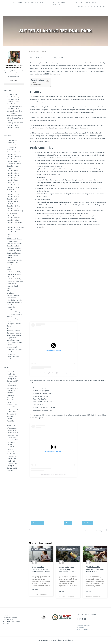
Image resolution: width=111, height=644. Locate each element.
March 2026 (11, 374)
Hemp (9, 269)
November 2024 (13, 409)
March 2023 (11, 454)
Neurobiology (12, 307)
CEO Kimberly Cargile (14, 239)
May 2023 (10, 449)
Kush (9, 291)
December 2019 (12, 468)
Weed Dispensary (13, 357)
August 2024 (11, 416)
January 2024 (11, 430)
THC (8, 328)
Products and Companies (15, 312)
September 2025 (13, 388)
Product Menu (17, 2)
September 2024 (13, 414)
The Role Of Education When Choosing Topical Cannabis (15, 118)
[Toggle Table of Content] (47, 80)
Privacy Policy (80, 628)
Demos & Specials (31, 2)
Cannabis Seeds (12, 199)
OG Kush (10, 309)
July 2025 (10, 393)
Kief (8, 288)
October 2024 (12, 412)
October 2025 (12, 386)
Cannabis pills (12, 192)
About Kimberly (14, 80)
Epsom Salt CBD (12, 262)
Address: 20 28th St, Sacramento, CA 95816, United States (48, 58)
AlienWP (70, 640)
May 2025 (10, 397)
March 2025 (11, 402)
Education (80, 2)
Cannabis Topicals (13, 220)
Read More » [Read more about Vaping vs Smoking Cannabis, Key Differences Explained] (62, 591)
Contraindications (13, 241)
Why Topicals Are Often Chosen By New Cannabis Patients (15, 125)
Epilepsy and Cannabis (15, 260)
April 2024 (11, 423)
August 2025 (11, 390)
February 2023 (12, 456)
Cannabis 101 (11, 154)
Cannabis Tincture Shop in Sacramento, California (15, 213)
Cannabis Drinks (13, 171)
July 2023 (10, 445)
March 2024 (11, 426)
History (34, 83)
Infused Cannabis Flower (15, 281)
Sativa (9, 321)
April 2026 (11, 372)
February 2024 (12, 428)
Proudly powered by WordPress (48, 640)
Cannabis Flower (13, 178)
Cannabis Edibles (13, 173)
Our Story (52, 2)
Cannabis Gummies (14, 185)
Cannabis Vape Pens (14, 230)
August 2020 (11, 459)
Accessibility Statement (83, 626)
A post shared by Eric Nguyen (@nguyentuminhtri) (53, 373)
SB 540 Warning (92, 2)
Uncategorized (12, 347)
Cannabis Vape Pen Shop (15, 227)
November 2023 (12, 435)
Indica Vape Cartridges (15, 279)
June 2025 (10, 395)
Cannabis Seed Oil (13, 197)
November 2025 (12, 383)
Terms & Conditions (82, 630)
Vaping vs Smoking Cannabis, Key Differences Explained (14, 104)
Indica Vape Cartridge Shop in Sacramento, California (14, 274)
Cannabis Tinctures (14, 218)
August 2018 (11, 470)
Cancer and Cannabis (14, 152)
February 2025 (12, 405)
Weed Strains (11, 359)
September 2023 (13, 440)
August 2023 (11, 442)
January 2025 (11, 407)
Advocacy (71, 2)
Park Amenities (36, 85)
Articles (61, 2)
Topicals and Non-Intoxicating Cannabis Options (14, 342)
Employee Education (14, 253)
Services (43, 2)
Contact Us (56, 4)
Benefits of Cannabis (14, 145)
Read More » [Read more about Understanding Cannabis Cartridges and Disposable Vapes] (35, 590)
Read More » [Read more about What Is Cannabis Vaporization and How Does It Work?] (89, 591)
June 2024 (10, 421)
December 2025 (12, 381)
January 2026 (11, 379)
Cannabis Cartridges (14, 157)
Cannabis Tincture (13, 208)
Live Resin (11, 293)
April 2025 (10, 400)
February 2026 (12, 376)
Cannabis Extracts (13, 175)
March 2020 (11, 461)
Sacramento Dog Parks (15, 319)
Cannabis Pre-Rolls (13, 194)
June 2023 (10, 447)
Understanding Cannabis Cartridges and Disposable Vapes (15, 97)
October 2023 (12, 437)
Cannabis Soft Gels (13, 206)
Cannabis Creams (13, 159)
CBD (8, 237)
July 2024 (10, 419)
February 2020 (12, 463)
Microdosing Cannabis (15, 300)
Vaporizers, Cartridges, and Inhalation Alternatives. (15, 352)
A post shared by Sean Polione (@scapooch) (53, 474)
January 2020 (11, 466)
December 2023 (12, 433)
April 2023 (10, 452)
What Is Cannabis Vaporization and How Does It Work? (14, 111)
